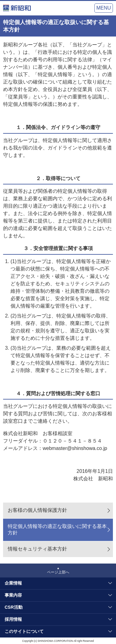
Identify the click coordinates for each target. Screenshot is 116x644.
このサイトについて (24, 631)
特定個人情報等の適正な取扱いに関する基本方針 (57, 529)
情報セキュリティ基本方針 (37, 549)
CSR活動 (14, 607)
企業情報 (13, 583)
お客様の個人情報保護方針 (37, 510)
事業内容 (13, 595)
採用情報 (13, 619)
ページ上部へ (58, 572)
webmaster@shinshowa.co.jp (75, 448)
